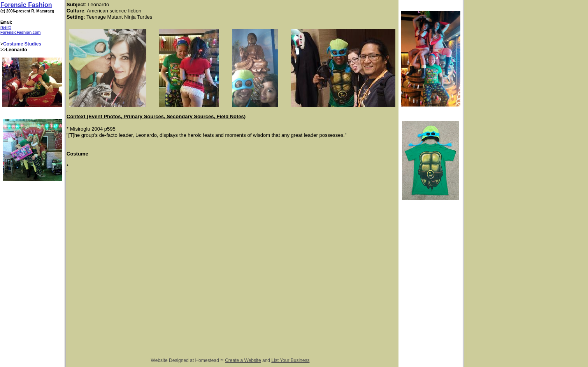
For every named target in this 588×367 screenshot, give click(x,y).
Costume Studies (22, 44)
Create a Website (243, 360)
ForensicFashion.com (20, 32)
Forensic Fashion (26, 5)
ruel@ (6, 27)
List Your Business (290, 360)
